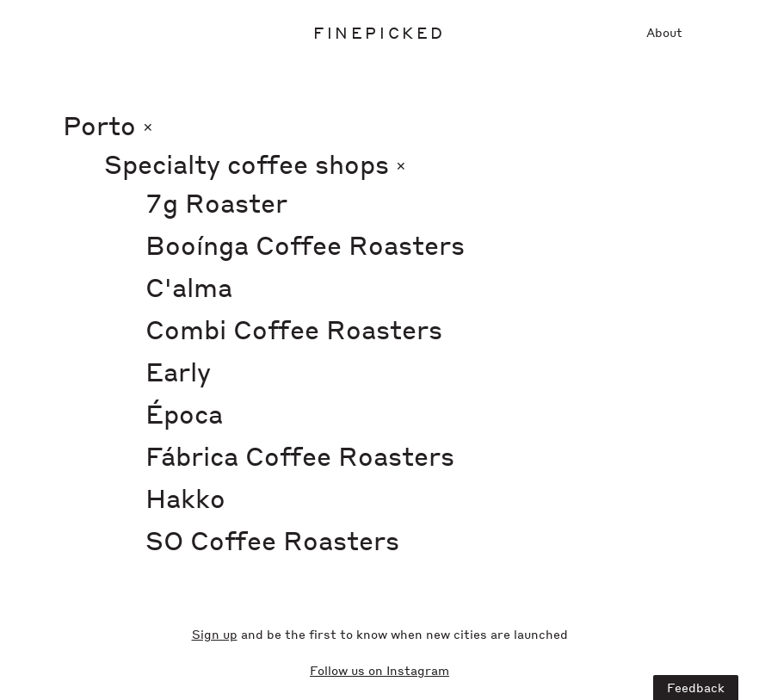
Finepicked (379, 32)
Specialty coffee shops (255, 164)
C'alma (189, 287)
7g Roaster (216, 202)
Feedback (696, 687)
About (664, 32)
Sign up (215, 634)
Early (178, 371)
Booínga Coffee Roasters (305, 245)
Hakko (185, 498)
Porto (108, 125)
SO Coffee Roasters (272, 540)
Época (184, 413)
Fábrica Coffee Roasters (300, 455)
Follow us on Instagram (379, 670)
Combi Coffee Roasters (294, 329)
